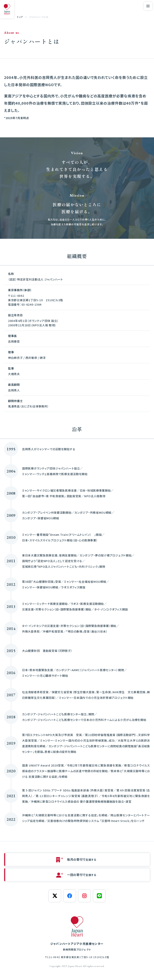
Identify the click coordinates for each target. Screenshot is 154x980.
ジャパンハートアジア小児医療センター (77, 947)
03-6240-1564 (31, 304)
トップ (20, 17)
